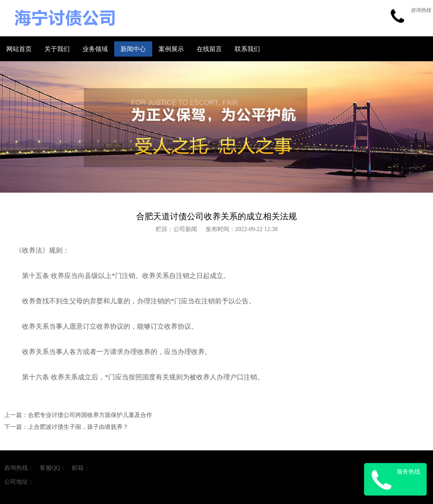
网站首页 (19, 49)
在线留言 (209, 49)
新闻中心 (133, 49)
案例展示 (171, 49)
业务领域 (95, 49)
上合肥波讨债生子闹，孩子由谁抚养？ (78, 427)
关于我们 (57, 49)
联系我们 (247, 49)
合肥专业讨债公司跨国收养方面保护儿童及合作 (90, 415)
